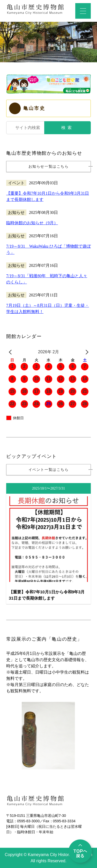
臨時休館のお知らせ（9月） (32, 223)
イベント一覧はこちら (49, 470)
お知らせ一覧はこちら (49, 167)
